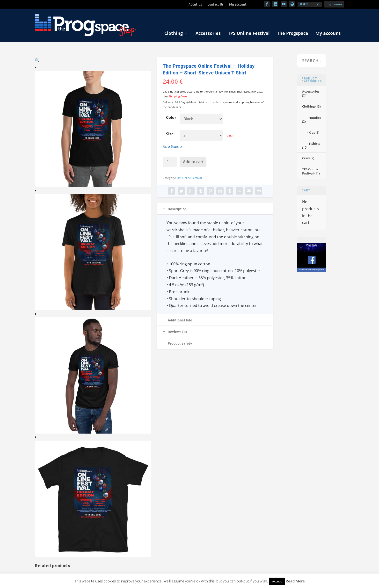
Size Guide (172, 147)
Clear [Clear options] (230, 136)
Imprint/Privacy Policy (232, 486)
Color (171, 118)
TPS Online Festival (249, 34)
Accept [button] (277, 581)
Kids (312, 133)
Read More (295, 581)
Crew (306, 159)
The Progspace (293, 34)
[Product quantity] (170, 162)
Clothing (174, 34)
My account (328, 34)
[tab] (215, 209)
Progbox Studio (299, 571)
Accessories (208, 34)
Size (170, 134)
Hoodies (315, 118)
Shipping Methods (197, 486)
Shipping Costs (178, 97)
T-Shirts (314, 144)
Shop (39, 486)
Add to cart (193, 162)
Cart (175, 486)
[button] (143, 65)
